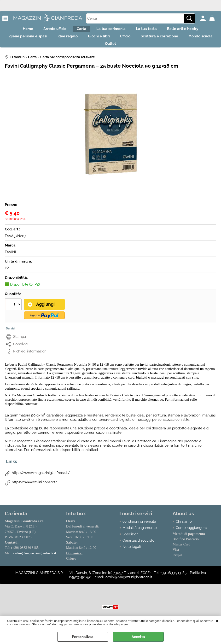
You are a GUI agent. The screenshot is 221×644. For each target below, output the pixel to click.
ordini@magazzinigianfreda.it (35, 561)
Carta (79, 30)
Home (18, 30)
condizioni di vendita (140, 529)
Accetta (138, 637)
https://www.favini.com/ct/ (35, 490)
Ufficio (147, 41)
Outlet (130, 51)
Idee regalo (81, 41)
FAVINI (10, 260)
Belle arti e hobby (193, 30)
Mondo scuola (98, 51)
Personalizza (83, 637)
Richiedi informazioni (30, 359)
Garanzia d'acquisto (139, 548)
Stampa (20, 344)
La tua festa (153, 30)
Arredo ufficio (49, 30)
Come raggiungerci (192, 535)
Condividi (21, 352)
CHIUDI (217, 621)
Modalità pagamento (140, 535)
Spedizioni (131, 542)
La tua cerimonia (113, 30)
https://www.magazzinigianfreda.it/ (41, 480)
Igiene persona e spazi (37, 41)
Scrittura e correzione (185, 41)
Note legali (132, 555)
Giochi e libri (116, 41)
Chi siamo (184, 529)
